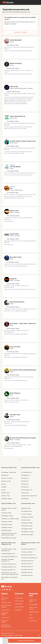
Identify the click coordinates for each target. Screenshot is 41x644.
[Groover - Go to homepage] (20, 586)
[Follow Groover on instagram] (2, 590)
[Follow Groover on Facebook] (5, 590)
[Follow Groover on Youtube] (7, 590)
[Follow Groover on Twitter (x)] (12, 590)
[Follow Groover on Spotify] (10, 590)
